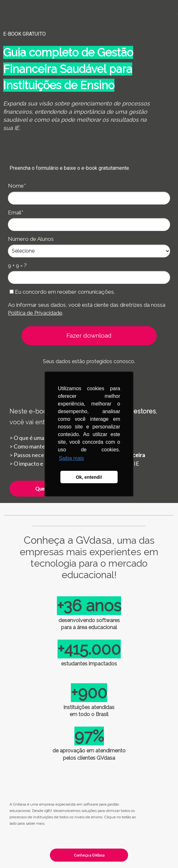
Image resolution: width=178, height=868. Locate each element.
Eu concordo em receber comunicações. (62, 292)
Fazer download (89, 335)
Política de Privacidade (35, 313)
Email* (16, 212)
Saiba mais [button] (71, 458)
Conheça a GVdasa (89, 855)
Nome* (17, 186)
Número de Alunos (31, 239)
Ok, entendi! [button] (89, 477)
